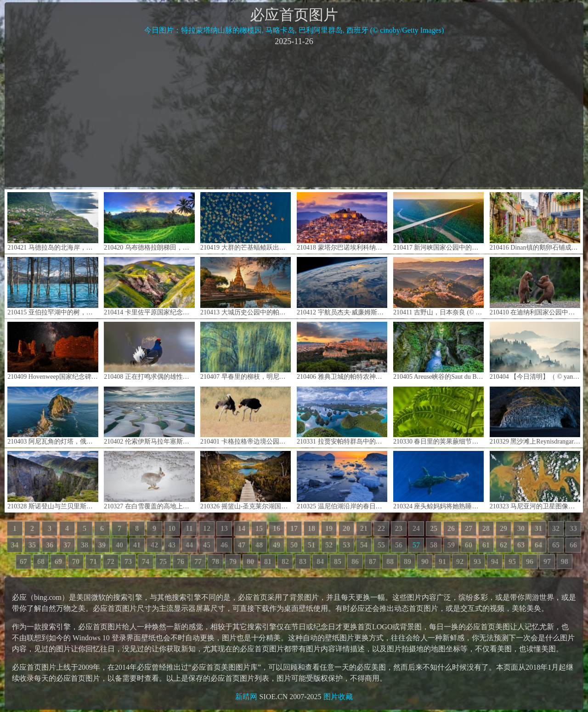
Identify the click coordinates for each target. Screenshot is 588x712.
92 (460, 561)
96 (530, 561)
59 (451, 545)
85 (338, 561)
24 (416, 528)
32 (556, 528)
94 (495, 561)
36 (50, 545)
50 (294, 545)
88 (390, 561)
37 (67, 545)
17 (294, 528)
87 (373, 561)
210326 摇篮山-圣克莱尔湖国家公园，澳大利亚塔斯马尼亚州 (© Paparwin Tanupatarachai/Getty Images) (246, 480)
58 (434, 545)
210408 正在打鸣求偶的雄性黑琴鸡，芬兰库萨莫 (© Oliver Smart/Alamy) (149, 351)
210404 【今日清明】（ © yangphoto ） (535, 351)
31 (538, 528)
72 (111, 561)
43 (172, 545)
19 (329, 528)
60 (469, 545)
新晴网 (246, 697)
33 (573, 528)
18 (311, 528)
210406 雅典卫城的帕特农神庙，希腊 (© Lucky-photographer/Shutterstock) (342, 351)
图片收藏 (338, 697)
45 (207, 545)
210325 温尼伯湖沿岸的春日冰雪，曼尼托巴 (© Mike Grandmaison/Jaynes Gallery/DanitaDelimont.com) (342, 480)
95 (512, 561)
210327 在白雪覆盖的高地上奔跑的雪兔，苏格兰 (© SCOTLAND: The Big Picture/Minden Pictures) (149, 480)
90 (425, 561)
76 (181, 561)
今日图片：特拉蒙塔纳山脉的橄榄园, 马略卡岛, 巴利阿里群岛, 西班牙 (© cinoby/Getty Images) (294, 30)
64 (538, 545)
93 (477, 561)
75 (163, 561)
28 (486, 528)
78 (215, 561)
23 (399, 528)
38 (85, 545)
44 (189, 545)
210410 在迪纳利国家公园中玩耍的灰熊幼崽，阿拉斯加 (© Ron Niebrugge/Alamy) (535, 286)
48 (259, 545)
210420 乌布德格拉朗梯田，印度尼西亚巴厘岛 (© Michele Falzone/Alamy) (149, 221)
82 (285, 561)
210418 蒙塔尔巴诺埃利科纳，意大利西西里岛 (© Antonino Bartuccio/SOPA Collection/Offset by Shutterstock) (342, 221)
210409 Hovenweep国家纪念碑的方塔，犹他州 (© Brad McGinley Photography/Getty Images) (53, 351)
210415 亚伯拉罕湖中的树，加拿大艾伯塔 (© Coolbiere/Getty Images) (53, 286)
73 (128, 561)
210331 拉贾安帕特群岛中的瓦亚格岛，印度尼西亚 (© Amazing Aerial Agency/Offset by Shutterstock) (342, 416)
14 (242, 528)
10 (172, 528)
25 (434, 528)
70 (76, 561)
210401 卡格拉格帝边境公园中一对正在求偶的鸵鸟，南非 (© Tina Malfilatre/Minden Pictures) (246, 416)
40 (119, 545)
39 (102, 545)
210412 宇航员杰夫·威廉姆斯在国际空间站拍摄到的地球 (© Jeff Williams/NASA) (342, 286)
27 (469, 528)
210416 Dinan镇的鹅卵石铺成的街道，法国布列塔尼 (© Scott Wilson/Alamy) (535, 221)
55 (381, 545)
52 (329, 545)
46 (224, 545)
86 (355, 561)
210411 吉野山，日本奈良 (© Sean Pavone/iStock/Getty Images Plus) (438, 286)
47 (242, 545)
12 (207, 528)
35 (32, 545)
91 (442, 561)
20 (346, 528)
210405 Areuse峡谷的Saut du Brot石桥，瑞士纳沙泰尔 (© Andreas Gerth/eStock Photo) (438, 351)
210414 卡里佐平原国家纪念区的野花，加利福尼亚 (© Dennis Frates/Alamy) (149, 286)
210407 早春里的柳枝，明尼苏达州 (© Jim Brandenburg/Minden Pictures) (246, 351)
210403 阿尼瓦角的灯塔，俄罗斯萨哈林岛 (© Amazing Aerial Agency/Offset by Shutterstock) (53, 416)
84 (320, 561)
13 (224, 528)
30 (521, 528)
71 (93, 561)
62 (503, 545)
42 (154, 545)
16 (277, 528)
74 (146, 561)
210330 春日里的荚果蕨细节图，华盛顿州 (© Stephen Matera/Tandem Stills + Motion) (438, 416)
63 (521, 545)
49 (277, 545)
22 (381, 528)
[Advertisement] (294, 116)
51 (311, 545)
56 (399, 545)
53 (346, 545)
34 (15, 545)
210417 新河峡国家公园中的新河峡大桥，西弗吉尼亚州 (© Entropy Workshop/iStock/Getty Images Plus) (438, 221)
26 (451, 528)
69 (58, 561)
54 (364, 545)
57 (416, 545)
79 (233, 561)
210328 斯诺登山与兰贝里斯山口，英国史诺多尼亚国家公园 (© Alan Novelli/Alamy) (53, 480)
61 (486, 545)
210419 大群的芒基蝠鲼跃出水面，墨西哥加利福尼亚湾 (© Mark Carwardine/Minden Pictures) (246, 221)
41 (137, 545)
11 (189, 528)
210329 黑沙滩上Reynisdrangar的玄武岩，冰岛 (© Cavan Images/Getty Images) (535, 416)
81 (268, 561)
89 (407, 561)
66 (573, 545)
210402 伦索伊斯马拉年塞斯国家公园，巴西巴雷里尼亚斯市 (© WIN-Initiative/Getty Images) (149, 416)
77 (198, 561)
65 (556, 545)
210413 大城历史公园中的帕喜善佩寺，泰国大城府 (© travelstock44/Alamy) (246, 286)
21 (364, 528)
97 (547, 561)
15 (259, 528)
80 (250, 561)
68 (41, 561)
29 (503, 528)
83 (303, 561)
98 (565, 561)
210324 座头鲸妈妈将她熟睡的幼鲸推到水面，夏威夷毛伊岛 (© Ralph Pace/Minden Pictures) (438, 480)
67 (23, 561)
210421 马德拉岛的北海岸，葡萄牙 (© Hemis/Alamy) (53, 221)
